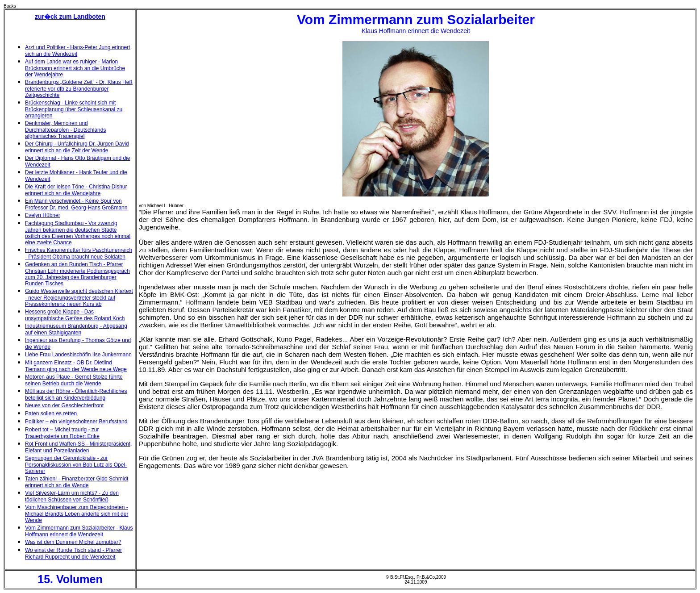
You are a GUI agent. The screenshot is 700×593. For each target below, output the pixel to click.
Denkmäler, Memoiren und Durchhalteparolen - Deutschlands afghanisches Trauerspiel (65, 130)
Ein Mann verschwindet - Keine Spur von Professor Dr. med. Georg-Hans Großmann (76, 204)
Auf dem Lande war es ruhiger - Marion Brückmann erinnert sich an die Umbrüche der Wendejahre (75, 68)
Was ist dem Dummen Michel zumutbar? (73, 542)
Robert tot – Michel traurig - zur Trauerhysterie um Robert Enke (62, 433)
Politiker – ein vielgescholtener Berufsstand (76, 422)
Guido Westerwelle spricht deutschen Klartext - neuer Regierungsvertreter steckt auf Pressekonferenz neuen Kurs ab (79, 298)
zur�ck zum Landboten (70, 17)
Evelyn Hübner (43, 215)
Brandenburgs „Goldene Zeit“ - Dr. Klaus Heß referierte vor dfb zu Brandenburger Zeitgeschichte (79, 89)
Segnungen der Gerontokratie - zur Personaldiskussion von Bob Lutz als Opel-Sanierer (76, 465)
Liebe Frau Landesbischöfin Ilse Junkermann (78, 355)
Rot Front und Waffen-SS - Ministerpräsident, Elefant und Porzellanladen (78, 447)
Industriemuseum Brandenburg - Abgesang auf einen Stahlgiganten (76, 329)
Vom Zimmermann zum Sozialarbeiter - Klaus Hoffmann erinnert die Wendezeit (79, 531)
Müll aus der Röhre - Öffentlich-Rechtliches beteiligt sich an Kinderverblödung (76, 395)
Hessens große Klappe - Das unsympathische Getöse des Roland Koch (75, 315)
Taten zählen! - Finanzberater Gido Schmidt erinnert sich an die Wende (77, 482)
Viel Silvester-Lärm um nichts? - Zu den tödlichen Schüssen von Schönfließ (72, 496)
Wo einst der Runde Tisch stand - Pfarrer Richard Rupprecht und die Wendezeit (73, 553)
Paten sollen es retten (51, 413)
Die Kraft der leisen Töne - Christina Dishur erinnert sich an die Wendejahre (76, 190)
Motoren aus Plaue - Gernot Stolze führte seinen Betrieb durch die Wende (74, 380)
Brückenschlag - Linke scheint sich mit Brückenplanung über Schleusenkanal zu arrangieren (74, 109)
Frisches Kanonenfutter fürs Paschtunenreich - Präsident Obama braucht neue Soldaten (79, 253)
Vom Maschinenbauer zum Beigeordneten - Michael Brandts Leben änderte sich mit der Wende (77, 514)
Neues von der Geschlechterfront (64, 405)
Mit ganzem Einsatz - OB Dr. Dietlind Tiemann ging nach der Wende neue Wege (76, 366)
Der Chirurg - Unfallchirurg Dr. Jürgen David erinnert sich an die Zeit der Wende (77, 147)
